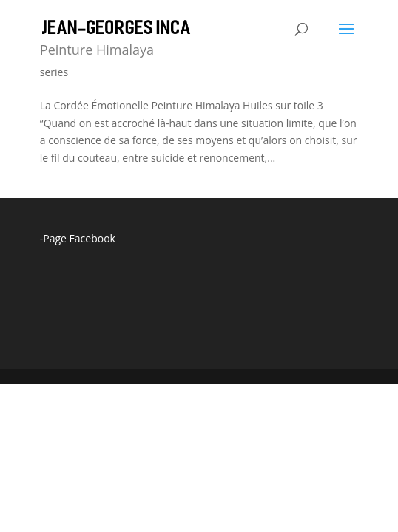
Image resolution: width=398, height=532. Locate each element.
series (54, 72)
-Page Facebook (78, 238)
